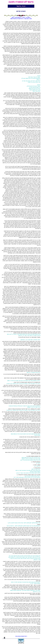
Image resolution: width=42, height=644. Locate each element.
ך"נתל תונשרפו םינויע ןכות (21, 636)
